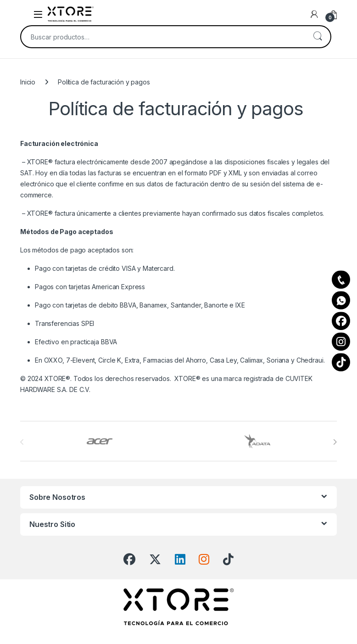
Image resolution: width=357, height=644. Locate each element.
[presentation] (335, 442)
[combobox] (163, 37)
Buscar (318, 37)
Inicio (28, 82)
